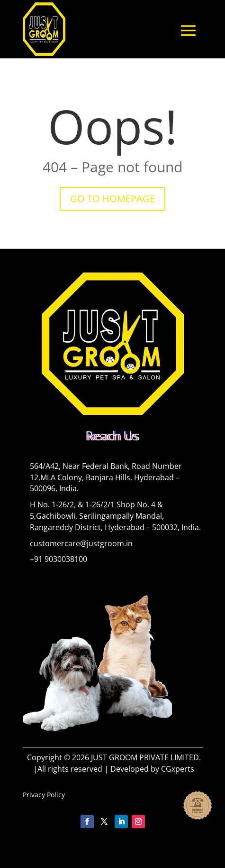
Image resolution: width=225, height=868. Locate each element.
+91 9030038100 (58, 559)
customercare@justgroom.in (81, 543)
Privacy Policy (44, 795)
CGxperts (178, 769)
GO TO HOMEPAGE (112, 199)
